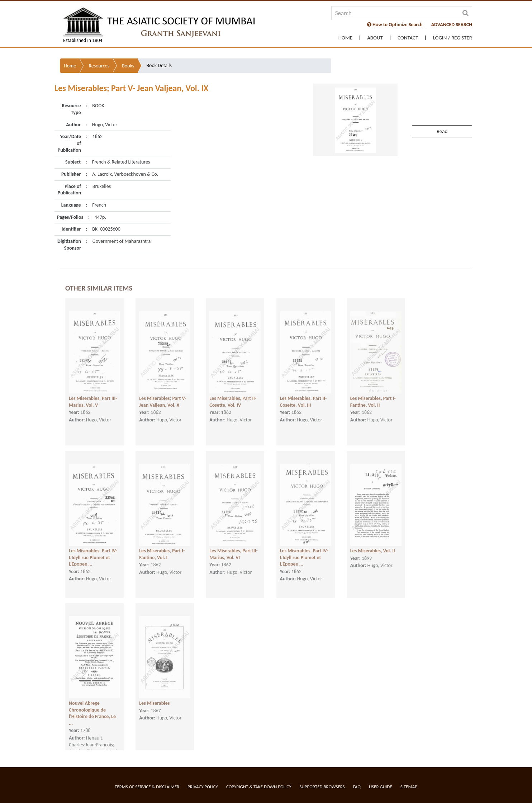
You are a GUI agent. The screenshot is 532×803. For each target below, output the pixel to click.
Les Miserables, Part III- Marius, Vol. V (93, 393)
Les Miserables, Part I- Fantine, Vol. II (373, 393)
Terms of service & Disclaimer (147, 787)
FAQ (357, 787)
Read (442, 108)
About (375, 38)
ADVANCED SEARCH (452, 25)
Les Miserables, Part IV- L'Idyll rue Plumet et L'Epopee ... (93, 549)
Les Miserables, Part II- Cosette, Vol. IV (233, 393)
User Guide (381, 787)
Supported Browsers (322, 787)
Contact (408, 38)
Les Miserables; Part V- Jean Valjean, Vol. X (163, 393)
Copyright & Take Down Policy (259, 787)
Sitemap (409, 787)
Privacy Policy (203, 787)
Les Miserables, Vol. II (373, 542)
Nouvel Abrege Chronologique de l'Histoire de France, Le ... (92, 705)
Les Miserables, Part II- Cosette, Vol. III (303, 393)
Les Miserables (154, 695)
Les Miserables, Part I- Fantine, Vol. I (162, 546)
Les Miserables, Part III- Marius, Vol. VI (234, 546)
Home (345, 38)
